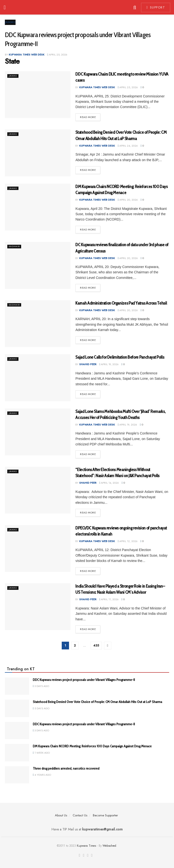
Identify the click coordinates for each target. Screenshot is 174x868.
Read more (88, 117)
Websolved (109, 846)
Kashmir (15, 246)
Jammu (10, 22)
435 (96, 645)
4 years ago (42, 775)
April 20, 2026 (128, 200)
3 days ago (41, 686)
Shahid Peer (88, 364)
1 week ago (41, 753)
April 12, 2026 (128, 541)
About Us (61, 815)
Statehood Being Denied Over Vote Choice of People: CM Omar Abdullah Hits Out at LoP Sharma (97, 702)
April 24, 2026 (128, 146)
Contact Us (80, 815)
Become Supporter (105, 815)
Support (156, 7)
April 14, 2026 (109, 483)
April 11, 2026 (109, 599)
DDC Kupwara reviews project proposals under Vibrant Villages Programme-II (84, 680)
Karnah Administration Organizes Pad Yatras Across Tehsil (121, 303)
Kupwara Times (86, 846)
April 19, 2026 (109, 364)
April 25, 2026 (57, 55)
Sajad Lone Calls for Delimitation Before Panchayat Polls (120, 357)
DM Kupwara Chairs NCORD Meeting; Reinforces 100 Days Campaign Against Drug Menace (92, 746)
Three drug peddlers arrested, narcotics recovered (66, 768)
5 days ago (41, 708)
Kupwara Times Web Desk (27, 55)
